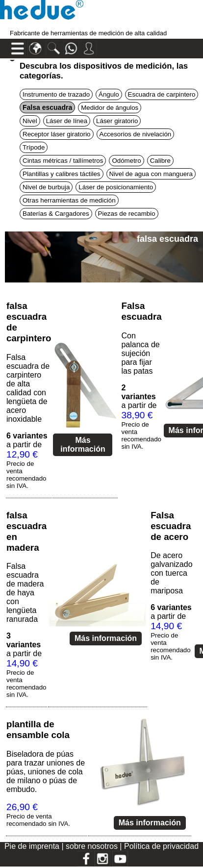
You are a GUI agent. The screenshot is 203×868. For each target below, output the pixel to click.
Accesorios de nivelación (136, 134)
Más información (83, 445)
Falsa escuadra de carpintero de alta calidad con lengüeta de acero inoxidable (28, 388)
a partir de (27, 460)
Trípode (34, 147)
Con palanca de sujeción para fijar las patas (140, 353)
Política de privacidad (161, 846)
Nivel (30, 121)
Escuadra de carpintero (162, 94)
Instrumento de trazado (56, 94)
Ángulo (109, 94)
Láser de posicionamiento (116, 187)
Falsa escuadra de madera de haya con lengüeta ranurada (25, 593)
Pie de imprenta (33, 846)
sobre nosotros (93, 846)
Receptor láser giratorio (57, 134)
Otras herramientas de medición (69, 200)
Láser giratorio (117, 121)
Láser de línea (67, 121)
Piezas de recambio (127, 214)
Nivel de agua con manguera (151, 174)
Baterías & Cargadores (56, 214)
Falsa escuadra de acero (171, 526)
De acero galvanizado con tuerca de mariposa (171, 573)
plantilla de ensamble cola (38, 729)
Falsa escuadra (141, 311)
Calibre (160, 161)
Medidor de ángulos (110, 108)
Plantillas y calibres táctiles (62, 174)
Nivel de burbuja (46, 187)
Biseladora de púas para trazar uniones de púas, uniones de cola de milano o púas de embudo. (46, 772)
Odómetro (126, 161)
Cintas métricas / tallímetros (63, 161)
